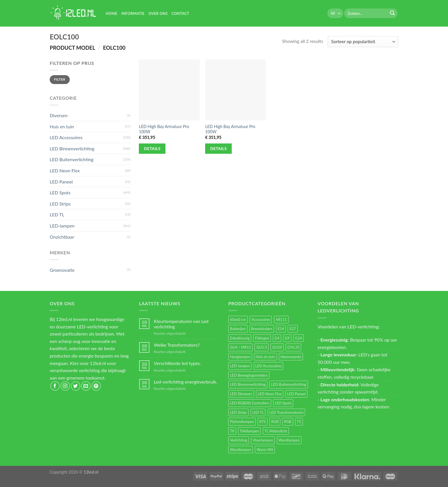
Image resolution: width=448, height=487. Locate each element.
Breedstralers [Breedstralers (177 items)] (262, 329)
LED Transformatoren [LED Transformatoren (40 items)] (286, 412)
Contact (180, 13)
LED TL (57, 214)
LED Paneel (61, 182)
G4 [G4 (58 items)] (277, 338)
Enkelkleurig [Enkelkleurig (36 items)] (240, 338)
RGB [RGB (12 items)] (288, 422)
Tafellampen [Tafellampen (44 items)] (249, 431)
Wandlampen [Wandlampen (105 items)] (289, 440)
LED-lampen (62, 226)
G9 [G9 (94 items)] (287, 338)
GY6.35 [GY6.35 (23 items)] (293, 347)
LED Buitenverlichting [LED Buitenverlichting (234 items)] (289, 384)
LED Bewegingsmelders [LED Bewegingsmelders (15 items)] (249, 375)
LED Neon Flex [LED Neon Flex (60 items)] (270, 394)
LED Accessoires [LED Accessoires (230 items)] (269, 366)
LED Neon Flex (65, 170)
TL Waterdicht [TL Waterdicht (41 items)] (276, 431)
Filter (60, 79)
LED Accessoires (66, 137)
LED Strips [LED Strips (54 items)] (238, 412)
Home (112, 13)
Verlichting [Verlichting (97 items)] (239, 440)
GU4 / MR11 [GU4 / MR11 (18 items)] (240, 347)
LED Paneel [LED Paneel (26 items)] (296, 394)
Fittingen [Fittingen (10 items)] (262, 338)
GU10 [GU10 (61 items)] (277, 347)
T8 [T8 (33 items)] (232, 431)
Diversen (59, 115)
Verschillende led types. (177, 363)
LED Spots (60, 192)
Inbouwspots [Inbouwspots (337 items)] (291, 357)
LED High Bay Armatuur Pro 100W (164, 129)
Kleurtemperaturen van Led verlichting (181, 324)
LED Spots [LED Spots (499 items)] (283, 403)
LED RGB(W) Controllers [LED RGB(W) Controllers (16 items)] (250, 403)
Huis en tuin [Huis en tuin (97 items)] (265, 357)
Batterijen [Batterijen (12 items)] (238, 329)
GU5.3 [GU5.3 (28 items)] (262, 347)
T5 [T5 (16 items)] (299, 422)
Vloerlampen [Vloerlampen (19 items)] (263, 440)
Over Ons (158, 13)
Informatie (133, 13)
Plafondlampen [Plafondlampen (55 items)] (242, 422)
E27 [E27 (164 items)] (293, 329)
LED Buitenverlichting (72, 159)
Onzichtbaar (62, 237)
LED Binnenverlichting (72, 148)
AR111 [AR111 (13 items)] (281, 320)
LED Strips (60, 204)
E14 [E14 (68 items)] (281, 329)
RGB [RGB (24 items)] (275, 422)
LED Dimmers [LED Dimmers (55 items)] (241, 394)
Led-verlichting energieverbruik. (185, 382)
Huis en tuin (62, 126)
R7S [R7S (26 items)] (263, 422)
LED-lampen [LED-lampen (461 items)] (240, 366)
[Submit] (392, 13)
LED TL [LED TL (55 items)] (258, 412)
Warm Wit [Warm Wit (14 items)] (265, 450)
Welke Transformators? (177, 345)
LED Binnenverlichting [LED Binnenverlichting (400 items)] (248, 384)
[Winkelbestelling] (363, 42)
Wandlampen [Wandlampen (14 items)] (241, 450)
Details (152, 148)
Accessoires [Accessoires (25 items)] (261, 320)
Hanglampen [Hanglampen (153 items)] (240, 357)
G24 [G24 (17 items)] (299, 338)
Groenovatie (62, 270)
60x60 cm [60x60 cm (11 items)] (238, 320)
